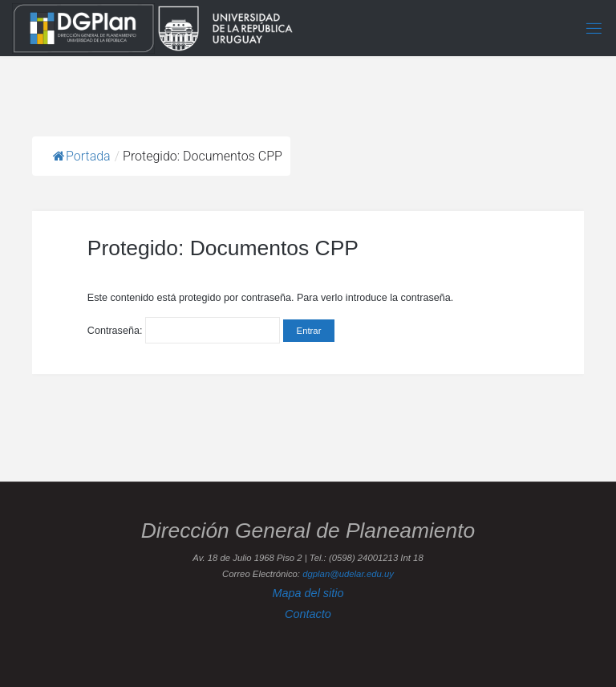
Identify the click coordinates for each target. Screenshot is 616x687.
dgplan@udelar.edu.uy (348, 574)
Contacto (308, 614)
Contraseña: (184, 331)
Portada (82, 156)
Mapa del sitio (308, 593)
